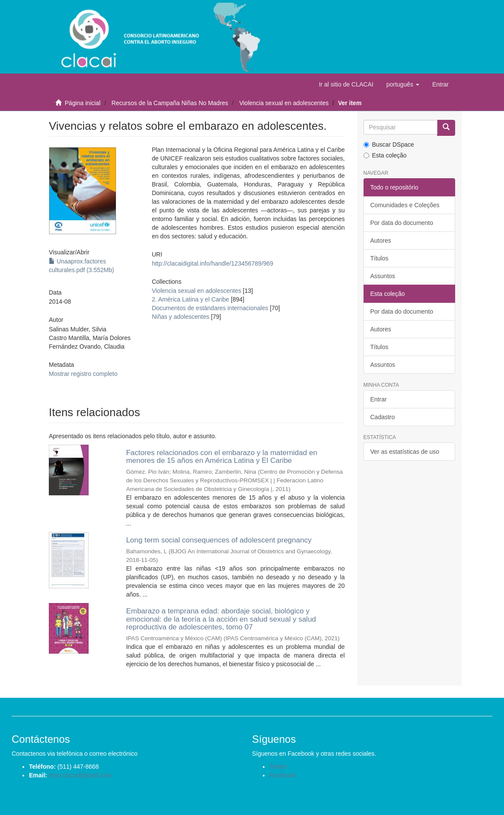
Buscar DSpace (389, 144)
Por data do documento (402, 223)
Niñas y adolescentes (180, 317)
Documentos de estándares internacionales (210, 308)
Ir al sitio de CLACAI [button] (346, 84)
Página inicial (83, 103)
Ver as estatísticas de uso (405, 452)
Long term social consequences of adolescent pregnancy (219, 540)
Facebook (282, 775)
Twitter (278, 767)
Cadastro (383, 417)
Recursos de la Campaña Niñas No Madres (170, 103)
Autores (381, 241)
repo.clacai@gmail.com (80, 775)
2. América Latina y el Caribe (190, 299)
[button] (403, 84)
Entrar (379, 399)
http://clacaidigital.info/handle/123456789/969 (212, 263)
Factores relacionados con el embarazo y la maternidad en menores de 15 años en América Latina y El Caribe (222, 457)
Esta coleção (385, 155)
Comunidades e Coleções (405, 205)
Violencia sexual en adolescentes (284, 103)
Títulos (380, 258)
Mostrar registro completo (83, 374)
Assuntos (383, 276)
